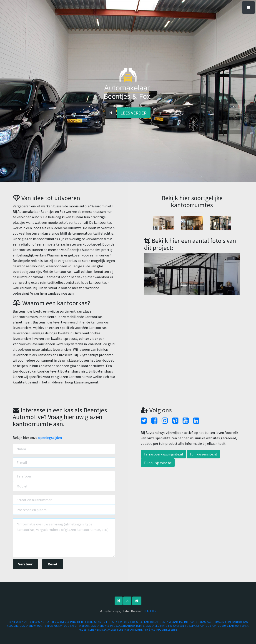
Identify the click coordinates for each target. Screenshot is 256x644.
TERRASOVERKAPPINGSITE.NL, (68, 622)
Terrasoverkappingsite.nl (163, 454)
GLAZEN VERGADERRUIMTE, (175, 622)
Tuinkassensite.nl (203, 454)
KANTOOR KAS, (198, 622)
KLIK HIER (150, 611)
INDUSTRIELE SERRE (167, 630)
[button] (151, 274)
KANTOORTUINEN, (239, 626)
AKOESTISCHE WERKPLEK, (93, 630)
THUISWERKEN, (177, 626)
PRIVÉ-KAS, (150, 630)
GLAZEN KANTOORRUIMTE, (131, 626)
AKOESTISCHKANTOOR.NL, (145, 622)
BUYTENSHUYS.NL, (19, 622)
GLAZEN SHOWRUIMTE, (103, 626)
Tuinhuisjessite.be (158, 463)
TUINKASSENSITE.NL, (40, 622)
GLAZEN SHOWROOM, (32, 626)
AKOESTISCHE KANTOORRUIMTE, (126, 630)
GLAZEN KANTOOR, (119, 622)
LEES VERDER (134, 113)
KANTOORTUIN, (221, 626)
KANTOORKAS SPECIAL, (220, 622)
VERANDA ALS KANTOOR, (198, 626)
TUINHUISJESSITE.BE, (97, 622)
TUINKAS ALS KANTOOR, (57, 626)
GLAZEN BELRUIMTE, (157, 626)
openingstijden (50, 438)
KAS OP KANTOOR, (80, 626)
